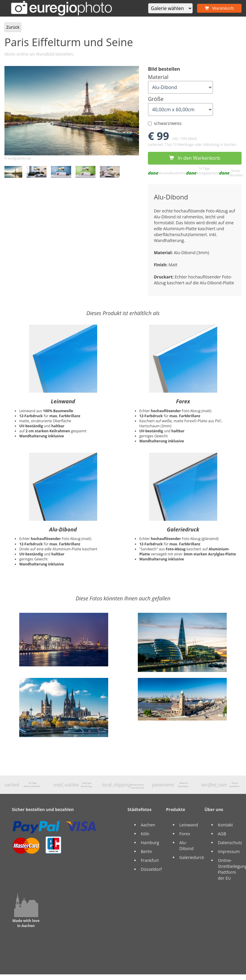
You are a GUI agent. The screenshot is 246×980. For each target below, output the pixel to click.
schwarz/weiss (165, 123)
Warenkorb (219, 8)
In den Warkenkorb (195, 158)
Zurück (13, 27)
